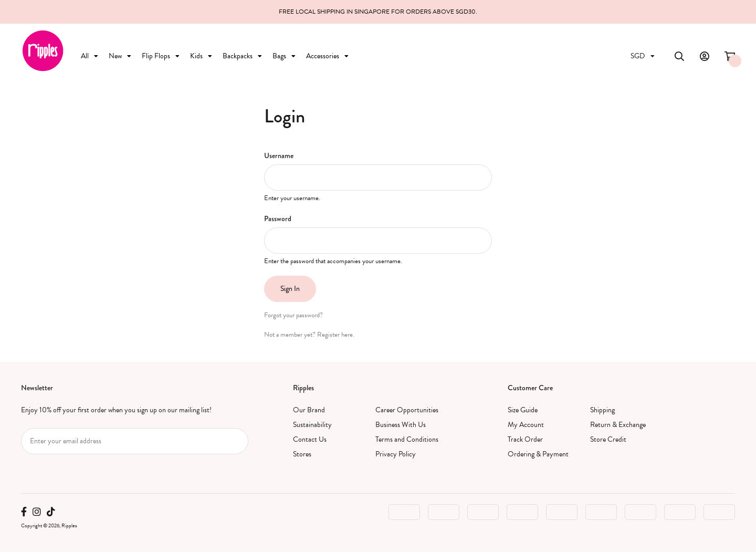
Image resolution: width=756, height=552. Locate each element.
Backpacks (242, 56)
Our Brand (309, 410)
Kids (201, 56)
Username (279, 155)
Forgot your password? (293, 315)
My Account (526, 425)
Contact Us (310, 439)
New (120, 56)
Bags (284, 56)
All (90, 56)
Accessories (327, 56)
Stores (302, 454)
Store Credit (608, 439)
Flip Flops (161, 56)
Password (278, 218)
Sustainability (312, 425)
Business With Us (401, 425)
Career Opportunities (407, 410)
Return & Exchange (618, 425)
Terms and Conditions (407, 439)
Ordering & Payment (538, 454)
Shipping (602, 410)
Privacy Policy (396, 454)
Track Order (525, 439)
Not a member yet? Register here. (309, 335)
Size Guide (523, 410)
